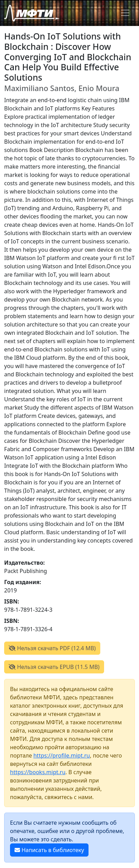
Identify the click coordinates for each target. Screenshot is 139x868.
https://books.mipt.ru (38, 772)
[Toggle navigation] (125, 13)
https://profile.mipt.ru (62, 755)
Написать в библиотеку (49, 850)
